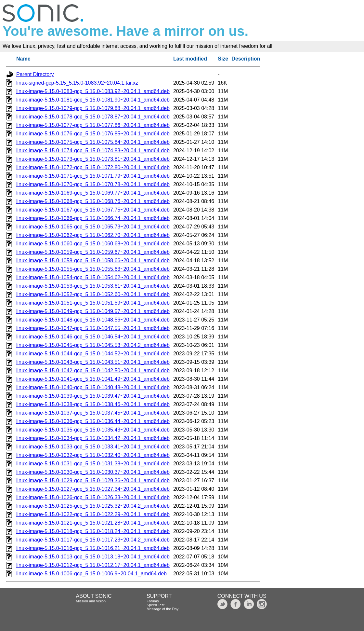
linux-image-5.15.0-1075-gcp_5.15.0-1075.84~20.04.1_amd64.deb (93, 142)
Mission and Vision (91, 601)
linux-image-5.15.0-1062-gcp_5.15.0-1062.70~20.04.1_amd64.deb (93, 235)
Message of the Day (162, 609)
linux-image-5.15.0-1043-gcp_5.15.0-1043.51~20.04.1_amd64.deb (93, 362)
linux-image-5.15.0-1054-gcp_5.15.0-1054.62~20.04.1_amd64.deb (93, 277)
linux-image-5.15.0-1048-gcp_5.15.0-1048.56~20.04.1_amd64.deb (93, 320)
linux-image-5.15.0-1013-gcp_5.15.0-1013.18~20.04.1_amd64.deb (93, 557)
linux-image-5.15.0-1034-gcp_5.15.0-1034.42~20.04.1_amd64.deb (93, 438)
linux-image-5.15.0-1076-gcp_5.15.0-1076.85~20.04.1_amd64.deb (93, 134)
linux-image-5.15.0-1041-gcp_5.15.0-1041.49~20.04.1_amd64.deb (93, 379)
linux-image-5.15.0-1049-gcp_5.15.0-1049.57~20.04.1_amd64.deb (93, 311)
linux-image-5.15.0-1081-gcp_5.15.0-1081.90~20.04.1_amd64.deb (93, 100)
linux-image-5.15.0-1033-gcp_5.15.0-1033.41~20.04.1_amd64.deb (93, 447)
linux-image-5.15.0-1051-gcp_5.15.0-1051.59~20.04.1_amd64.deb (93, 303)
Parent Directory (35, 74)
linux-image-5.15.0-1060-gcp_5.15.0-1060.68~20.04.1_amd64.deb (93, 244)
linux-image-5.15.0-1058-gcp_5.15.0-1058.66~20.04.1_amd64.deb (93, 261)
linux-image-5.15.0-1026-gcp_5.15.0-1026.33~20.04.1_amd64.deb (93, 497)
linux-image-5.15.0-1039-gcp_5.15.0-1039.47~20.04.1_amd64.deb (93, 396)
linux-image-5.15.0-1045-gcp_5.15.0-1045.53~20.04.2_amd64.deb (93, 345)
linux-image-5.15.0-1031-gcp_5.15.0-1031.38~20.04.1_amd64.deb (93, 464)
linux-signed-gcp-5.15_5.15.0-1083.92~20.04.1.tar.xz (77, 83)
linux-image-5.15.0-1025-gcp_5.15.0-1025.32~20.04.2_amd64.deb (93, 506)
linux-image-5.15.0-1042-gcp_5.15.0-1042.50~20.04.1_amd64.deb (93, 370)
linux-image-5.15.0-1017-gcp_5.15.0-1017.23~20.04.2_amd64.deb (93, 540)
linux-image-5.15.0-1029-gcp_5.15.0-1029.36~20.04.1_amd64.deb (93, 480)
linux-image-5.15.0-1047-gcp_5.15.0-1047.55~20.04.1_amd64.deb (93, 328)
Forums (153, 601)
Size (223, 59)
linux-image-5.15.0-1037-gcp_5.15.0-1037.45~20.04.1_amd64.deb (93, 413)
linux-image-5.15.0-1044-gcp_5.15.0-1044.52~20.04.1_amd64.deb (93, 354)
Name (23, 59)
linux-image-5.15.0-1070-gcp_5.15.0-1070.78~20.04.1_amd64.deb (93, 184)
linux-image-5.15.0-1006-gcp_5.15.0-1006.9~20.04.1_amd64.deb (91, 574)
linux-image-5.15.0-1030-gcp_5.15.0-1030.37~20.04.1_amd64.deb (93, 472)
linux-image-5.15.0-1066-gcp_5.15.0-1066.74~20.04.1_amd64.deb (93, 218)
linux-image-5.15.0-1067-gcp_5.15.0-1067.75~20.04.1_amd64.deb (93, 210)
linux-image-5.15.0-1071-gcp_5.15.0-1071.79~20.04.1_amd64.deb (93, 176)
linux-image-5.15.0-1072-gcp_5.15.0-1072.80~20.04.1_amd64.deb (93, 167)
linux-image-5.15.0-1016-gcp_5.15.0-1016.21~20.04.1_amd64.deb (93, 548)
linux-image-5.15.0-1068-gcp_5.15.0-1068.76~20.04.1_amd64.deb (93, 201)
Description (246, 59)
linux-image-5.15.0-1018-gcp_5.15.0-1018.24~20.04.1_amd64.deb (93, 531)
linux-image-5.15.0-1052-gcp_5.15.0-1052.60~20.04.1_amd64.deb (93, 294)
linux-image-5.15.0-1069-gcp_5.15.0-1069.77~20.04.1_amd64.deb (93, 193)
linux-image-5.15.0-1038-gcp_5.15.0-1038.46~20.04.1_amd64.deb (93, 404)
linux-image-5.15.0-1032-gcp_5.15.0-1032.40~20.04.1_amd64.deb (93, 455)
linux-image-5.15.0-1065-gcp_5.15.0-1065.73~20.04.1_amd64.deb (93, 227)
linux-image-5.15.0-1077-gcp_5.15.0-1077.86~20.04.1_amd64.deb (93, 125)
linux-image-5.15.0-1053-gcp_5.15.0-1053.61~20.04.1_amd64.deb (93, 286)
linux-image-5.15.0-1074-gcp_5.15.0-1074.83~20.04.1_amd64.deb (93, 151)
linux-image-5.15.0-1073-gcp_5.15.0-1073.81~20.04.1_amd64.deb (93, 159)
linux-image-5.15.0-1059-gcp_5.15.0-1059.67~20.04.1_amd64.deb (93, 252)
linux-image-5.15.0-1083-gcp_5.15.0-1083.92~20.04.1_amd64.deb (93, 91)
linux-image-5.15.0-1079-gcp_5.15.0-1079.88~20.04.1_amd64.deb (93, 108)
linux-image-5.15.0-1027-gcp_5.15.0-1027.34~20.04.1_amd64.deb (93, 489)
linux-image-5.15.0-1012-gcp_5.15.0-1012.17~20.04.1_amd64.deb (93, 565)
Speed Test (156, 605)
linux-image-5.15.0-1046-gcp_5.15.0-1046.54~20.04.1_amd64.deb (93, 337)
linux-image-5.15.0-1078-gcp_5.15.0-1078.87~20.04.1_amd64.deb (93, 117)
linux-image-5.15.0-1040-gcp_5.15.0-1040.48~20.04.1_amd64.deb (93, 387)
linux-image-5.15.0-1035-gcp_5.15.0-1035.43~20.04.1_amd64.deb (93, 430)
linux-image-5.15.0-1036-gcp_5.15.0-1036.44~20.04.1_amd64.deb (93, 421)
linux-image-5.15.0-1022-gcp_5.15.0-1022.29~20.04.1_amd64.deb (93, 514)
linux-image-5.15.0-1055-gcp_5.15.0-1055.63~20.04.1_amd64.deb (93, 269)
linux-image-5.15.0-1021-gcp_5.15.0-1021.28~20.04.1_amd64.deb (93, 523)
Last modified (190, 59)
